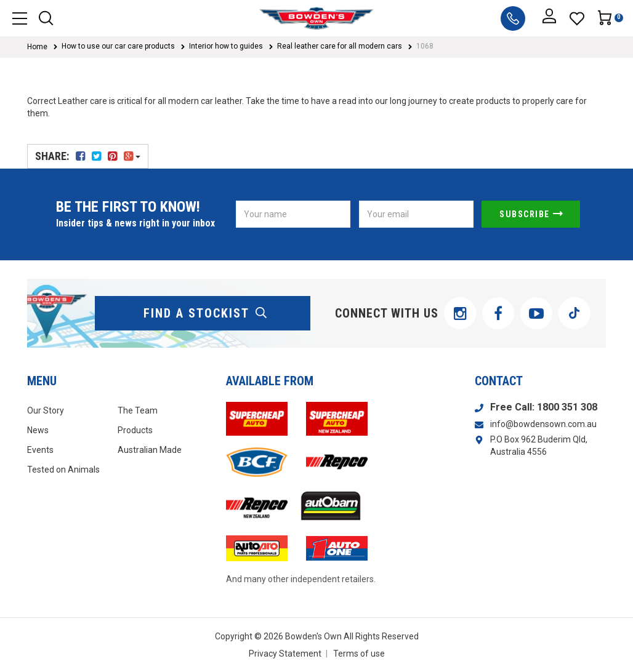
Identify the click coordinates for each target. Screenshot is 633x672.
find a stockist (206, 313)
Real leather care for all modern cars (340, 46)
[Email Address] (416, 214)
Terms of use (359, 654)
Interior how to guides (226, 46)
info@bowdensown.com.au (543, 424)
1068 (425, 46)
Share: (88, 156)
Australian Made (150, 450)
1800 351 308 (567, 407)
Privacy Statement (285, 654)
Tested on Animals (63, 470)
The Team (138, 410)
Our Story (46, 410)
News (38, 430)
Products (135, 430)
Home (37, 47)
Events (40, 450)
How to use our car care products (118, 46)
